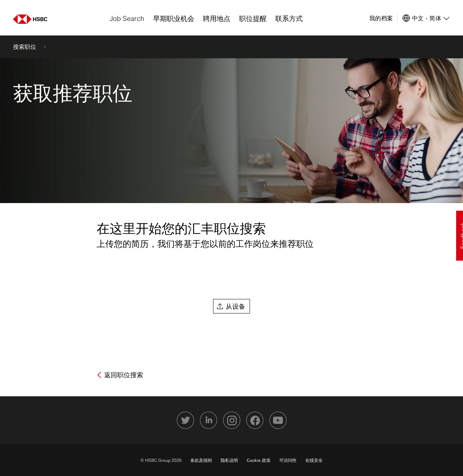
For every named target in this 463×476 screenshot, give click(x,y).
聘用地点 (217, 18)
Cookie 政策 (259, 460)
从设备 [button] (235, 306)
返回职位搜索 (123, 375)
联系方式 (289, 18)
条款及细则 (201, 460)
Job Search (127, 18)
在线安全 (314, 460)
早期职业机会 (174, 18)
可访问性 (288, 460)
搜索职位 (25, 47)
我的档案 (381, 18)
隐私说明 (229, 460)
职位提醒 (253, 18)
